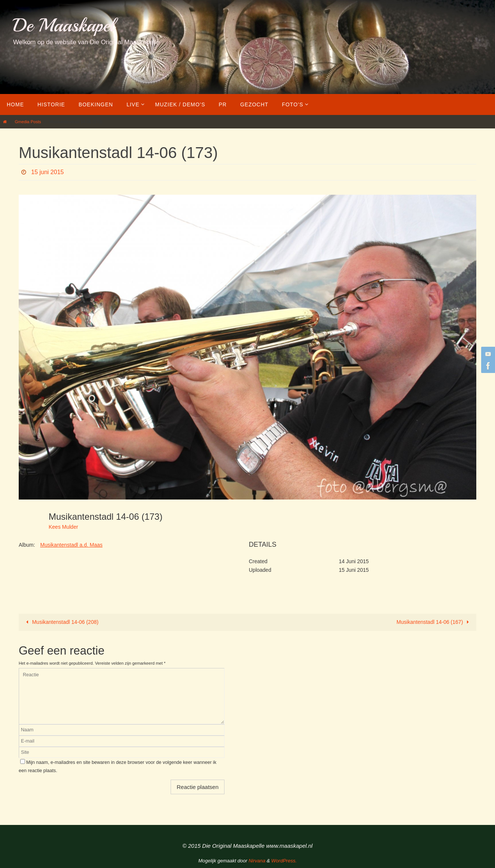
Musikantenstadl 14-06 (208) (61, 622)
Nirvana (257, 861)
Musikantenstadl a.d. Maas (71, 545)
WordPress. (284, 861)
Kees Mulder (63, 527)
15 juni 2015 (47, 172)
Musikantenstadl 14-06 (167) (434, 622)
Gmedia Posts (28, 122)
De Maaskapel (64, 25)
